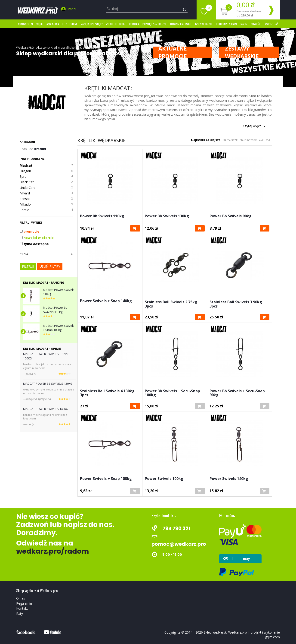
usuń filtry (50, 266)
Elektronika (70, 24)
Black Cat (46, 182)
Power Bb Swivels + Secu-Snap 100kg (172, 393)
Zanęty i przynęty (92, 24)
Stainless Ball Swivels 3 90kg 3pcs (236, 304)
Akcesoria (53, 24)
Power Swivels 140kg (229, 479)
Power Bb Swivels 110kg (102, 216)
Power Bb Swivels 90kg (231, 216)
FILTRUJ (28, 266)
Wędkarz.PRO (25, 48)
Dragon (46, 171)
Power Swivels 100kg (164, 479)
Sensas (46, 199)
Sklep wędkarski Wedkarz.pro (225, 632)
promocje (29, 231)
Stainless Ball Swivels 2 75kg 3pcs (171, 304)
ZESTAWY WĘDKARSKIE (242, 52)
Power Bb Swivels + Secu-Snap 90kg (237, 393)
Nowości (256, 24)
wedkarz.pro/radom (53, 551)
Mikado (46, 204)
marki (244, 24)
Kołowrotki (25, 24)
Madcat (95, 48)
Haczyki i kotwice (181, 24)
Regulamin (24, 603)
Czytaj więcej (254, 126)
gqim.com (272, 637)
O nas (21, 598)
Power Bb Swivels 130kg (167, 216)
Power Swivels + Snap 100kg (106, 479)
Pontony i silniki (226, 24)
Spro (46, 177)
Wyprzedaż (271, 24)
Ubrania (134, 24)
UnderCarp (46, 188)
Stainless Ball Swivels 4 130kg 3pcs (107, 393)
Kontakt (22, 608)
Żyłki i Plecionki (116, 24)
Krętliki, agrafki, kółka (65, 48)
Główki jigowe (204, 24)
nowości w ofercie (37, 238)
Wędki (40, 24)
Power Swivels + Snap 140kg (106, 301)
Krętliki (84, 48)
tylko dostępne (34, 244)
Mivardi (46, 193)
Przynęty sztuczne (154, 24)
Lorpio (46, 210)
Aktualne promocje (173, 52)
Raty (20, 614)
